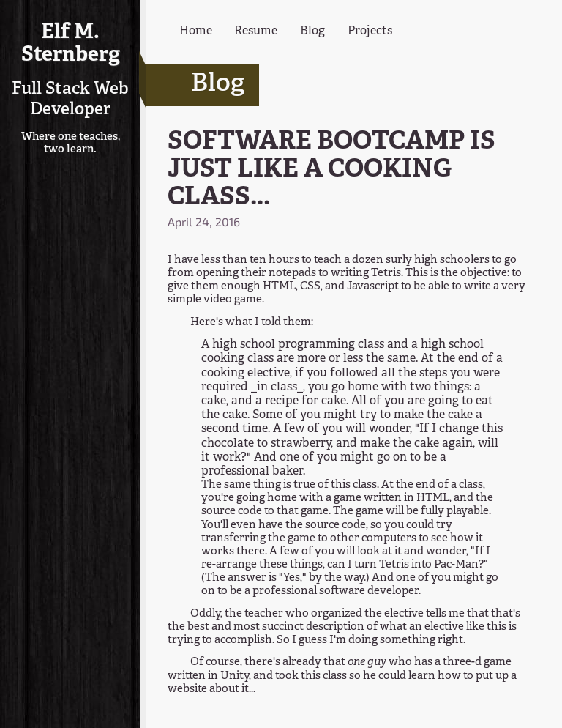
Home (196, 31)
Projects (370, 31)
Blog (312, 31)
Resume (256, 31)
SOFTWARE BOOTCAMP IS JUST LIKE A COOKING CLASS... (331, 170)
